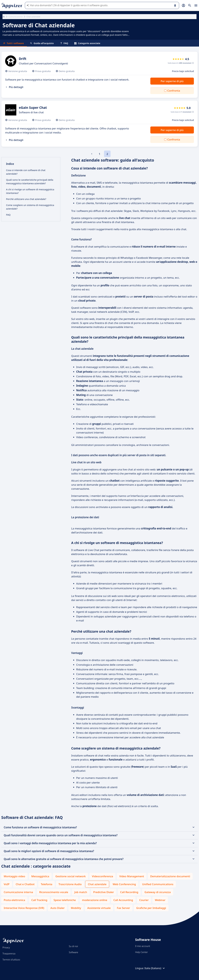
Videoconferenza (102, 876)
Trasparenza (9, 953)
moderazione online (95, 900)
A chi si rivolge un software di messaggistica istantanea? (30, 191)
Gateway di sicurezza (158, 892)
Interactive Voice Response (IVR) (24, 908)
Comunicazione (16, 17)
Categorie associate (87, 43)
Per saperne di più (172, 81)
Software (74, 952)
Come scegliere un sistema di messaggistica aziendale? (30, 207)
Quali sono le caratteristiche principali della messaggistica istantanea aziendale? (30, 182)
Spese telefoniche (65, 900)
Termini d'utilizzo (11, 960)
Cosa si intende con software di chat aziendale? (26, 172)
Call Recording (129, 892)
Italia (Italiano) (155, 968)
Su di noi (73, 946)
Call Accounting (123, 900)
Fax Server (124, 908)
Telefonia (46, 884)
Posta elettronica (14, 900)
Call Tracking (39, 900)
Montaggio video (14, 876)
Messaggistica (40, 876)
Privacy (6, 947)
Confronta (174, 91)
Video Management (132, 876)
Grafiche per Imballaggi (151, 908)
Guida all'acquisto (42, 43)
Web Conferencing (124, 884)
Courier (144, 900)
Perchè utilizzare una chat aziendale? (26, 199)
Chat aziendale (97, 884)
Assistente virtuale (99, 908)
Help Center (141, 952)
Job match (81, 892)
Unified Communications (158, 884)
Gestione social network (71, 876)
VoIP (7, 884)
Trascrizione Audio (70, 884)
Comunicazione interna (18, 892)
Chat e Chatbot (25, 884)
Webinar (160, 900)
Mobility (76, 908)
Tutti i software (13, 43)
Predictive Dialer (104, 892)
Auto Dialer (57, 908)
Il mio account (143, 946)
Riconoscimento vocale (54, 892)
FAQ (64, 43)
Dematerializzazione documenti (170, 876)
